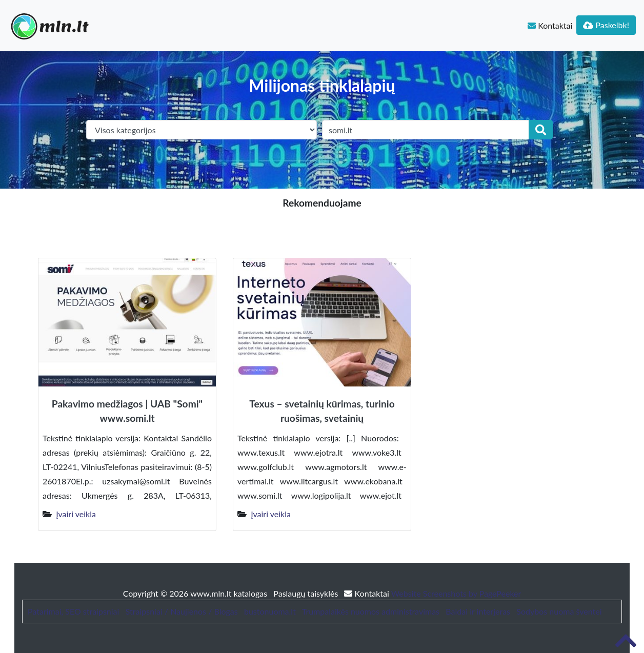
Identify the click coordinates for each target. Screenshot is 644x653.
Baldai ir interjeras (478, 611)
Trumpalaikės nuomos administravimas (371, 611)
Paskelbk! (606, 25)
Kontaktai (550, 25)
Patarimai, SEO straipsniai (73, 611)
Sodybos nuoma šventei (559, 611)
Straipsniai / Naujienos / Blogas (182, 611)
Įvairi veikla (76, 514)
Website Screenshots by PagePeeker (456, 593)
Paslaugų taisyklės (307, 593)
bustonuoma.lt (270, 611)
